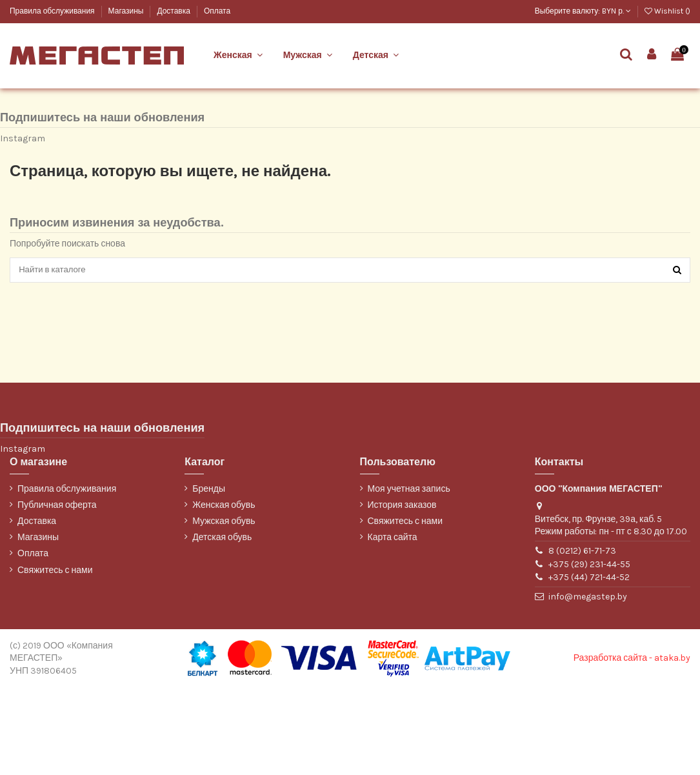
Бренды (209, 577)
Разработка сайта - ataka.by (632, 746)
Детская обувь (222, 625)
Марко (20, 104)
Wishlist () (667, 11)
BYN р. (616, 11)
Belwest (24, 82)
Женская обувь (224, 593)
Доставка (174, 11)
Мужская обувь (224, 609)
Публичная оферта (57, 593)
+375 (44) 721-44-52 (589, 665)
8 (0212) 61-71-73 (582, 639)
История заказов (402, 593)
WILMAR (24, 147)
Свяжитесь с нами (55, 658)
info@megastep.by (588, 684)
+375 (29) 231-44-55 (589, 652)
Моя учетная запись (409, 577)
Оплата (217, 11)
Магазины (127, 11)
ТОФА (20, 126)
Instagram (23, 224)
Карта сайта (393, 625)
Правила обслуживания (53, 11)
